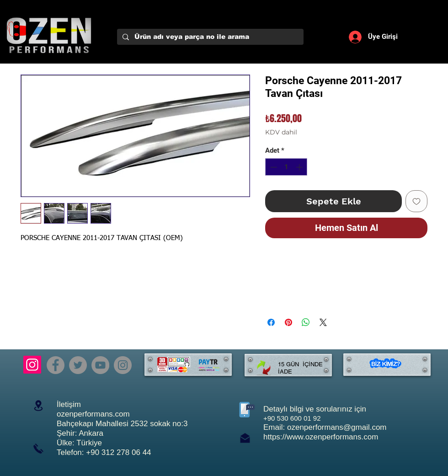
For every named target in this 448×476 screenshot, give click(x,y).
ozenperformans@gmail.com (337, 427)
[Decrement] (273, 167)
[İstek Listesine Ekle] (416, 201)
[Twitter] (78, 365)
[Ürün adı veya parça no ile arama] (209, 37)
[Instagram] (32, 365)
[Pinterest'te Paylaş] (288, 322)
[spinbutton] (286, 167)
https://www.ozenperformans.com (321, 437)
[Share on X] (323, 322)
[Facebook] (56, 365)
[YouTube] (100, 365)
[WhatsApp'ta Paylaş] (306, 322)
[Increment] (300, 167)
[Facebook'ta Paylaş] (271, 322)
